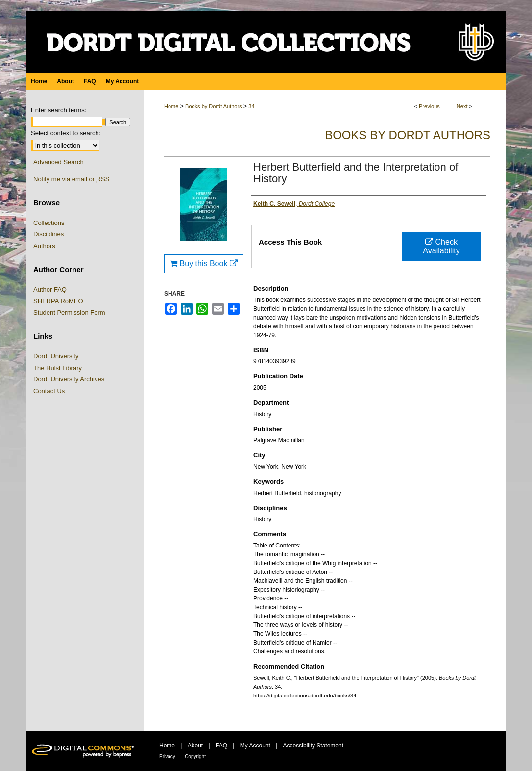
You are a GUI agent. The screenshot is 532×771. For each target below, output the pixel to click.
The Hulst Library (58, 368)
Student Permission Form (69, 312)
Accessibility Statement (313, 746)
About (195, 746)
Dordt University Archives (69, 379)
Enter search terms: (59, 110)
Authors (44, 246)
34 (251, 106)
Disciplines (48, 234)
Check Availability (441, 246)
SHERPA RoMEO (58, 301)
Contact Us (49, 391)
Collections (49, 223)
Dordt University (56, 356)
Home (171, 106)
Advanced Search (59, 162)
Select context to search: (66, 133)
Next (462, 106)
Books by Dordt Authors (214, 106)
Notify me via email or (71, 179)
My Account (255, 746)
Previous (429, 106)
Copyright (195, 757)
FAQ (221, 746)
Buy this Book (204, 263)
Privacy (167, 757)
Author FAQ (50, 289)
